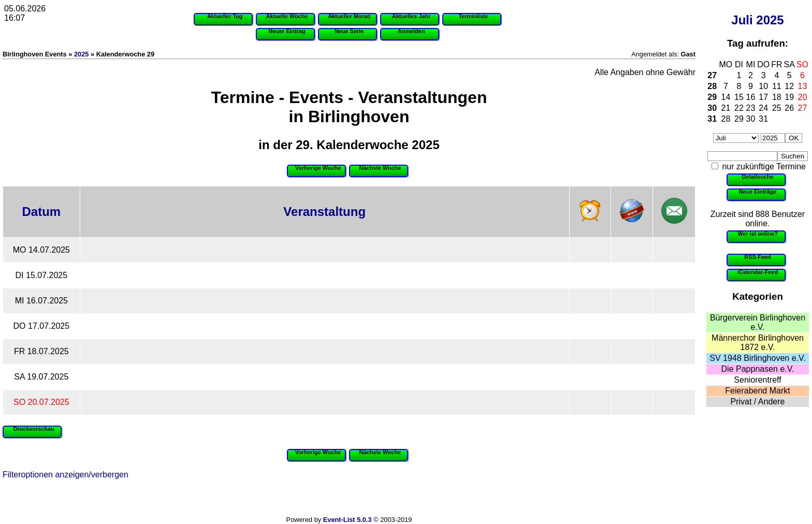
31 (712, 119)
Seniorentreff (757, 380)
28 (712, 86)
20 (803, 97)
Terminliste (473, 16)
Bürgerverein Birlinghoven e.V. (758, 322)
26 (789, 108)
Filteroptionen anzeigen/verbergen (66, 475)
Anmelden (411, 31)
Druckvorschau (33, 429)
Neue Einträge (757, 192)
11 (777, 86)
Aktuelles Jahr (411, 16)
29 (712, 97)
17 (763, 97)
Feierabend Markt (757, 391)
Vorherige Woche (318, 168)
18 (777, 97)
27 (712, 75)
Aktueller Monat (349, 16)
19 (789, 97)
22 (739, 108)
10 (763, 86)
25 (777, 108)
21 (726, 108)
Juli (742, 20)
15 (739, 97)
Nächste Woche (380, 168)
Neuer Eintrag (287, 31)
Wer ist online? (758, 234)
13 (803, 86)
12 (789, 86)
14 (726, 97)
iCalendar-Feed (758, 272)
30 (712, 108)
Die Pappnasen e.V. (758, 369)
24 (763, 108)
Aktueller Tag (225, 16)
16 (751, 97)
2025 (770, 20)
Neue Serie (349, 31)
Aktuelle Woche (287, 16)
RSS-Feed (757, 257)
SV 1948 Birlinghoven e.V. (757, 358)
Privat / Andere (758, 402)
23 (751, 108)
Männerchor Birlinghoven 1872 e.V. (758, 343)
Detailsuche (757, 177)
